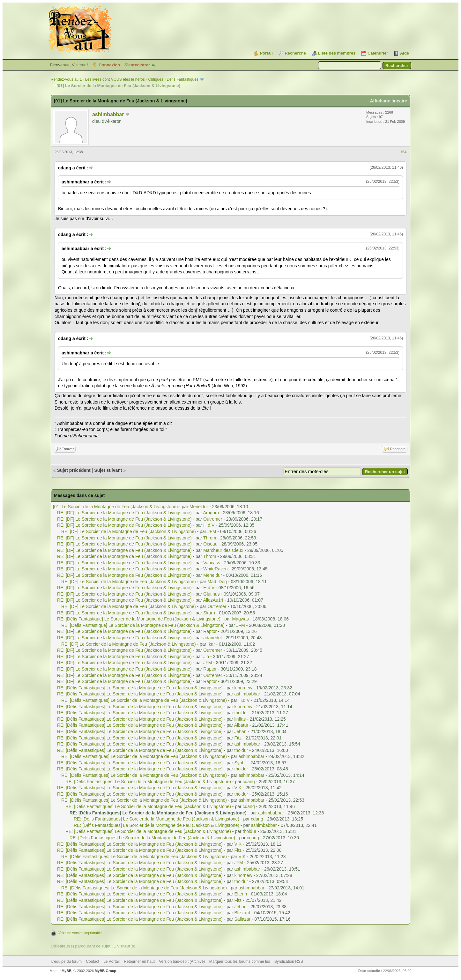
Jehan (241, 731)
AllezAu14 (213, 600)
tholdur (241, 713)
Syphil (241, 763)
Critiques (156, 79)
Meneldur (199, 507)
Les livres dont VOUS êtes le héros (115, 79)
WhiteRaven (215, 569)
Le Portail (112, 961)
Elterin (241, 894)
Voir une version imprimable (80, 933)
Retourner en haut (139, 961)
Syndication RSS (289, 961)
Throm (210, 538)
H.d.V (209, 525)
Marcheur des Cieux (223, 550)
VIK (238, 788)
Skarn (209, 613)
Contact (92, 961)
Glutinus (211, 594)
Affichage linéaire (388, 101)
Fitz (238, 738)
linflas (240, 719)
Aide (405, 53)
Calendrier (378, 53)
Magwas (241, 619)
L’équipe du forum (67, 961)
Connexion (109, 65)
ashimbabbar (108, 114)
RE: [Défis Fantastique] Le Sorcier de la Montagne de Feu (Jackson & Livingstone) (139, 619)
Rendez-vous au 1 (66, 79)
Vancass (212, 563)
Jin (206, 657)
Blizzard (242, 913)
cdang (249, 782)
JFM (212, 531)
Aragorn (211, 513)
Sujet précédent (74, 470)
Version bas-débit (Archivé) (182, 961)
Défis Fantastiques (182, 79)
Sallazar (243, 919)
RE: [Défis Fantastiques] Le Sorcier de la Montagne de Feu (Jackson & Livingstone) (140, 688)
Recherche (295, 53)
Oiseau (210, 544)
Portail (266, 53)
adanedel (212, 638)
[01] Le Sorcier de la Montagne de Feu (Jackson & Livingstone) (115, 507)
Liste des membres (337, 53)
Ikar (211, 644)
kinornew (243, 688)
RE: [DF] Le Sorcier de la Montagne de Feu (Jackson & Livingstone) (124, 513)
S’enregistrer (137, 65)
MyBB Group (105, 971)
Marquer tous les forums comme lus (240, 961)
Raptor (210, 631)
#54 (404, 152)
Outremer (213, 519)
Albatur (241, 725)
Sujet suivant (108, 470)
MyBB (67, 971)
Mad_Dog (217, 582)
